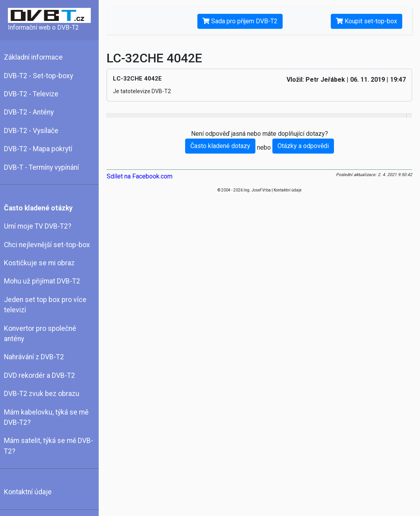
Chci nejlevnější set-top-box (47, 245)
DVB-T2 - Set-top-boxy (38, 76)
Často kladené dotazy (220, 146)
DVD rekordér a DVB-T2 (39, 375)
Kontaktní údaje (28, 492)
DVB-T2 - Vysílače (31, 131)
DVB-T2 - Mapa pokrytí (38, 149)
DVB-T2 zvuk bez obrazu (42, 394)
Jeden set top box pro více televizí (45, 305)
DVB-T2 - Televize (31, 94)
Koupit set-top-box (367, 21)
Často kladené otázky (38, 208)
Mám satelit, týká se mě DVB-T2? (49, 446)
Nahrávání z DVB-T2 (34, 357)
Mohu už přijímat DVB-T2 (42, 281)
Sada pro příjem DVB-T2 (240, 21)
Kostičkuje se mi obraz (39, 263)
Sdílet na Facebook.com (140, 176)
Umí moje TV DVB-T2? (38, 226)
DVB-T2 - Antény (29, 112)
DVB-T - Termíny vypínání (41, 167)
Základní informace (33, 57)
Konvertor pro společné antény (40, 334)
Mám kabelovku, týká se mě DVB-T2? (46, 417)
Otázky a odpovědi (303, 146)
